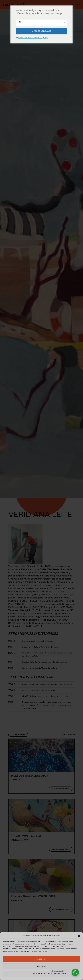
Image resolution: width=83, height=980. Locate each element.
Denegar (41, 966)
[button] (79, 936)
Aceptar (42, 959)
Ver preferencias (42, 974)
